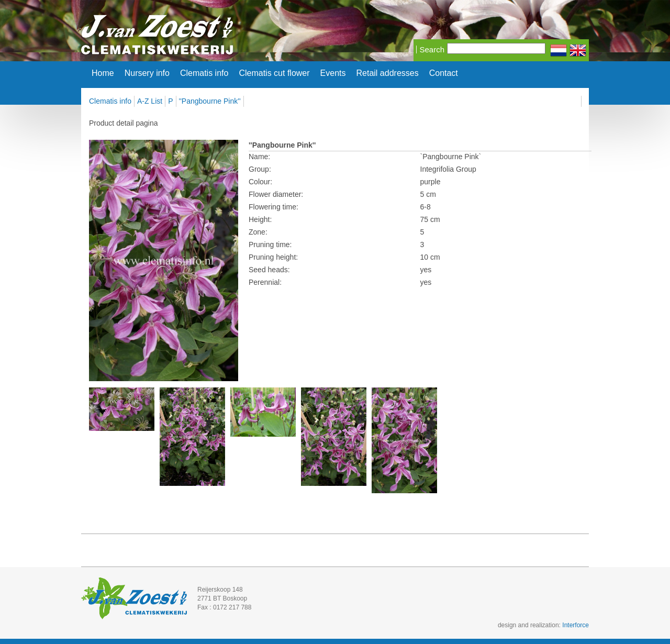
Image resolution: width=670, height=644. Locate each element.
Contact (444, 73)
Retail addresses (388, 73)
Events (333, 73)
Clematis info (204, 73)
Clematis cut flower (274, 73)
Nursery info (147, 73)
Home (103, 73)
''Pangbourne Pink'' (210, 101)
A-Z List (150, 101)
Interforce (576, 625)
